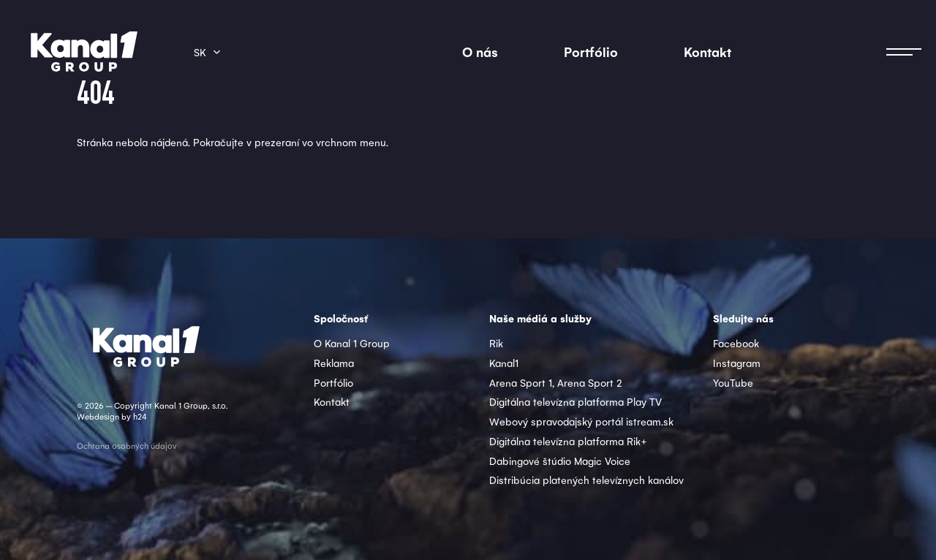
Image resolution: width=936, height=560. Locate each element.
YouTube (733, 382)
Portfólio (591, 52)
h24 (140, 416)
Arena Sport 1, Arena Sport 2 (556, 382)
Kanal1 (504, 363)
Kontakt (707, 52)
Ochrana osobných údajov (127, 446)
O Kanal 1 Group (352, 343)
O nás (480, 52)
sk (200, 52)
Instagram (737, 363)
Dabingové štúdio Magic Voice (560, 461)
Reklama (334, 363)
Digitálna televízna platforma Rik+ (568, 441)
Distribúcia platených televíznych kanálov (586, 480)
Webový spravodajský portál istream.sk (581, 421)
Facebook (736, 343)
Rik (496, 343)
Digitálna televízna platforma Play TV (575, 401)
